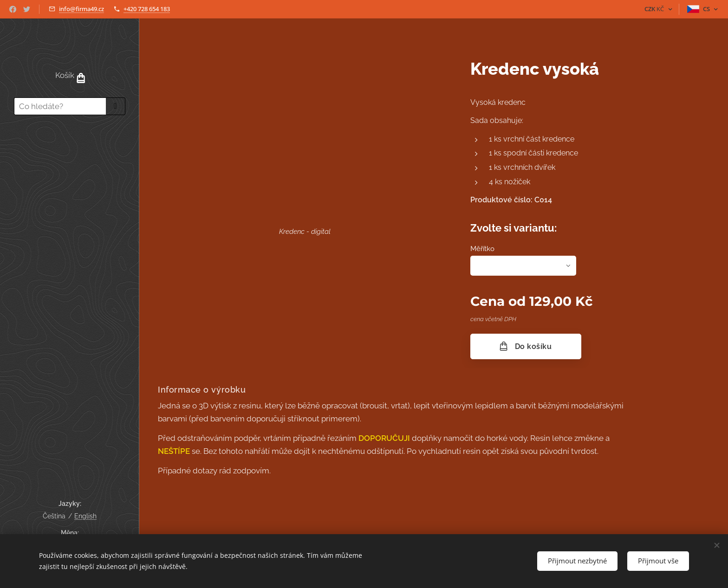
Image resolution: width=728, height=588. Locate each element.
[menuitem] (70, 149)
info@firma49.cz (81, 9)
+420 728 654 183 (147, 9)
